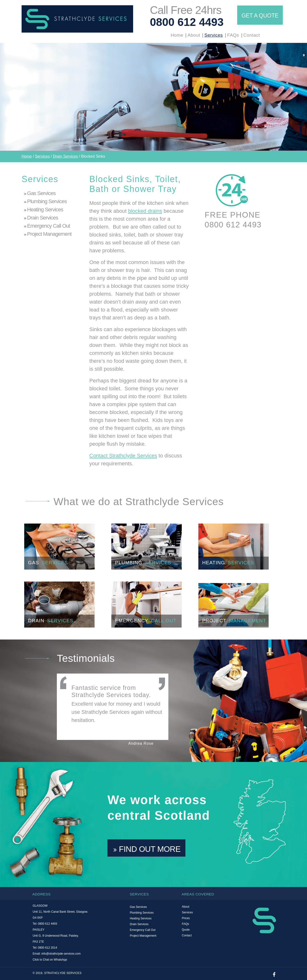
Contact (252, 35)
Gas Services (41, 193)
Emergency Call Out (49, 226)
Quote (186, 930)
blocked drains (145, 211)
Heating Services (45, 210)
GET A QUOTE (260, 16)
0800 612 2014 (47, 948)
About (194, 35)
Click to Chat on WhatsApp (50, 960)
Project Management (49, 234)
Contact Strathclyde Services (123, 456)
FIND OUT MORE (147, 849)
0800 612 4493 (187, 22)
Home (177, 35)
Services (214, 35)
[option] (153, 97)
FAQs (233, 35)
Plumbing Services (47, 201)
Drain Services (65, 156)
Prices (186, 918)
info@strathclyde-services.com (61, 954)
